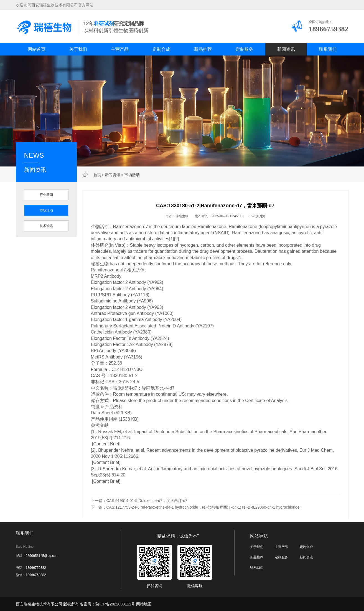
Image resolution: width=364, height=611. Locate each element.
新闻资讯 (286, 49)
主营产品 (120, 49)
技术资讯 (46, 226)
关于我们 (78, 49)
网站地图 (144, 604)
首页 (97, 175)
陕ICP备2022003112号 (115, 604)
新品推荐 (203, 49)
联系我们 (328, 49)
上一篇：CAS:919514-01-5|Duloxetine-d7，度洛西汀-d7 (139, 501)
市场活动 (132, 175)
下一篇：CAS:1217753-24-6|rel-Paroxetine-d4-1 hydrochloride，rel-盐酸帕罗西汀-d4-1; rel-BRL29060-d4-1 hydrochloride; (196, 507)
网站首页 (37, 49)
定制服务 (245, 49)
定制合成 (161, 49)
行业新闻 (46, 195)
